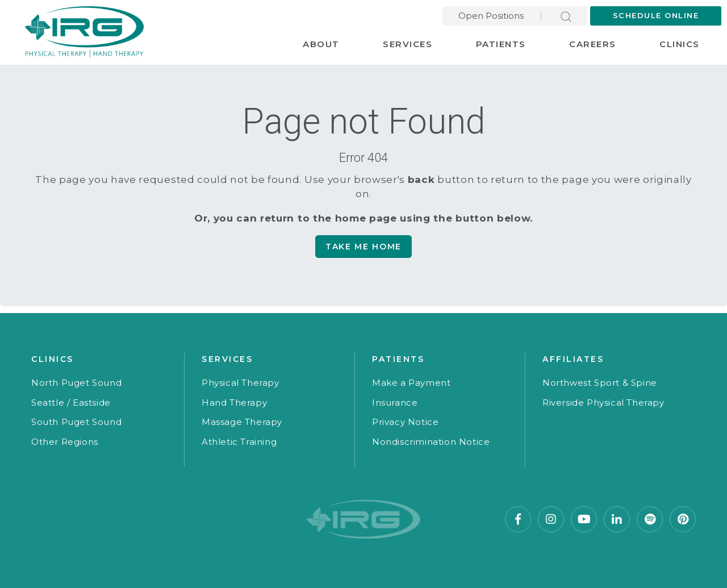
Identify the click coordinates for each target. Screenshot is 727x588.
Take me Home (363, 247)
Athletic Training (239, 442)
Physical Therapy (241, 383)
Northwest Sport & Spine (600, 383)
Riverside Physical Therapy (603, 403)
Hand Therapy (234, 403)
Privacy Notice (405, 422)
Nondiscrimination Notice (431, 442)
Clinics (680, 44)
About (321, 44)
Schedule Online (656, 15)
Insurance (395, 403)
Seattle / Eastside (71, 403)
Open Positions (491, 16)
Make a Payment (411, 383)
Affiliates (573, 359)
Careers (593, 44)
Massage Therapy (242, 422)
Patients (501, 44)
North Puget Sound (76, 383)
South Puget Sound (76, 422)
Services (408, 44)
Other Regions (65, 442)
